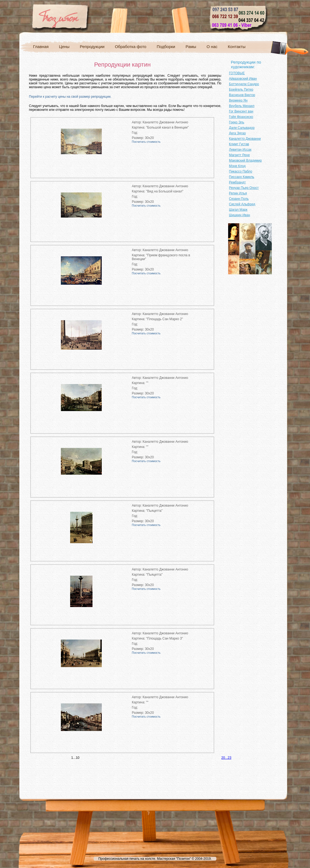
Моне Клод (237, 166)
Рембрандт (237, 182)
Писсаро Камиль (242, 177)
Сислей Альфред (242, 204)
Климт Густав (239, 144)
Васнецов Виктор (242, 95)
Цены (64, 47)
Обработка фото (131, 47)
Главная (41, 47)
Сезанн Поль (239, 199)
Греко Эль (237, 122)
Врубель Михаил (242, 106)
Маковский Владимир (245, 160)
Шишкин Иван (239, 215)
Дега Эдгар (237, 133)
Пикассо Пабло (241, 171)
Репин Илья (238, 193)
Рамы (191, 47)
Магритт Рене (239, 155)
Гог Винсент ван (241, 111)
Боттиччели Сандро (244, 84)
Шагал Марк (238, 210)
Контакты (237, 47)
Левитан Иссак (240, 150)
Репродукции (92, 47)
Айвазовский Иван (243, 79)
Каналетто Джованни (245, 139)
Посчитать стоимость (146, 142)
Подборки (166, 47)
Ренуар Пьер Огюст (244, 188)
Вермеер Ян (238, 100)
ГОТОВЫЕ (237, 73)
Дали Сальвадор (242, 128)
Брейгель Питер (241, 90)
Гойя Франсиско (241, 117)
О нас (212, 47)
